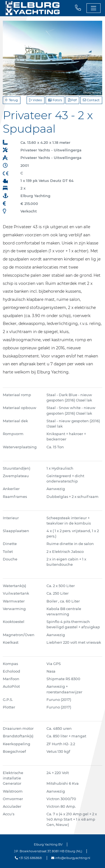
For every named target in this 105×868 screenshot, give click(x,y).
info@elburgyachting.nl (71, 858)
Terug (12, 100)
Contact (91, 100)
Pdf (72, 100)
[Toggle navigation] (94, 8)
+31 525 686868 (28, 858)
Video (36, 100)
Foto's (55, 100)
